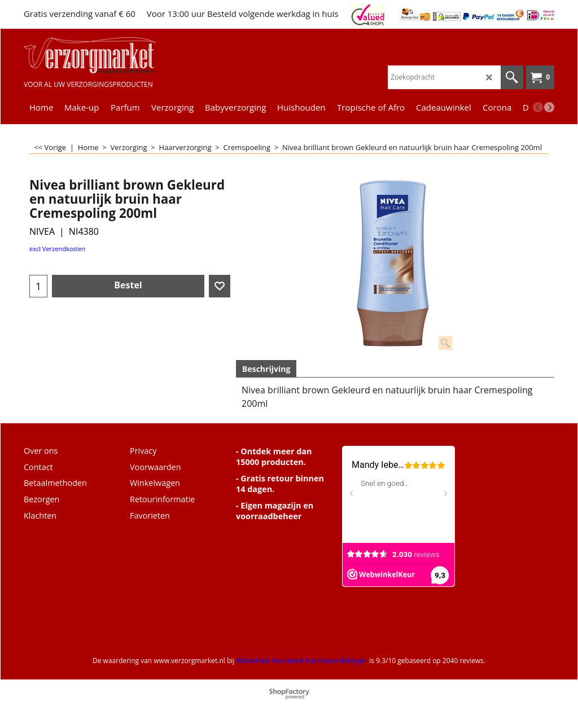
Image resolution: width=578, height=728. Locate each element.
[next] (549, 107)
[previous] (538, 107)
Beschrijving (266, 369)
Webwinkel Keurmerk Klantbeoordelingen (302, 661)
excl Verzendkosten (57, 249)
